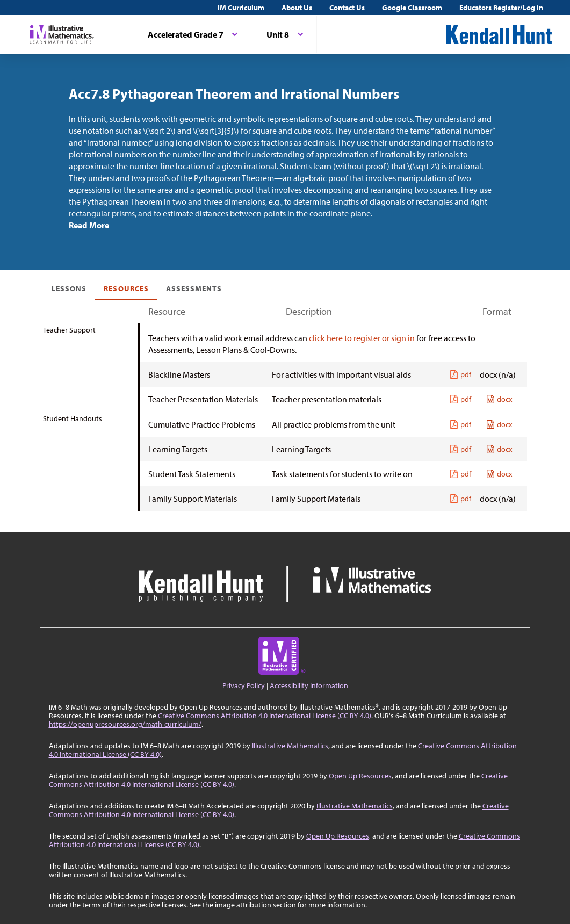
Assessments (194, 288)
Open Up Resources (360, 776)
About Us (297, 8)
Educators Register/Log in (501, 8)
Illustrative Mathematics (290, 746)
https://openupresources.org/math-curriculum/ (125, 724)
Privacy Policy (244, 685)
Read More (89, 225)
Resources (126, 288)
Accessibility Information (309, 685)
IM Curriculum (241, 8)
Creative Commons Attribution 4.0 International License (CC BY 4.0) (265, 716)
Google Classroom (412, 8)
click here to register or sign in (362, 338)
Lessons (69, 288)
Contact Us (347, 8)
